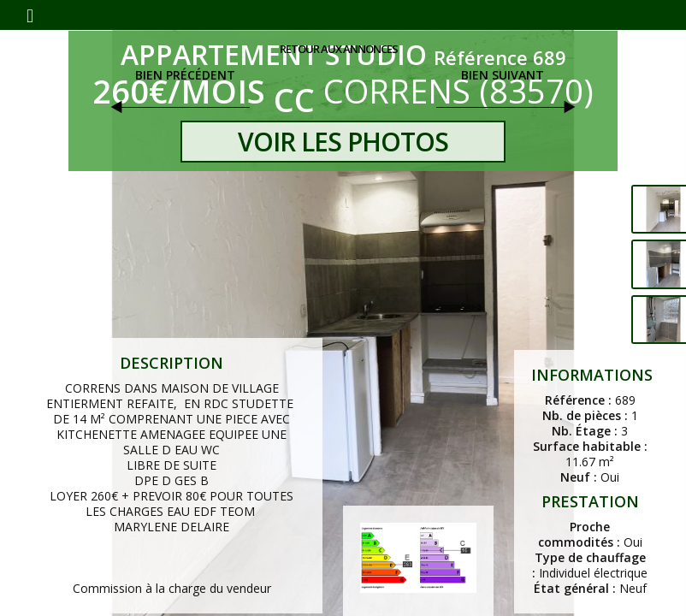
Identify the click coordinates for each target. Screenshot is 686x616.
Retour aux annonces (339, 49)
